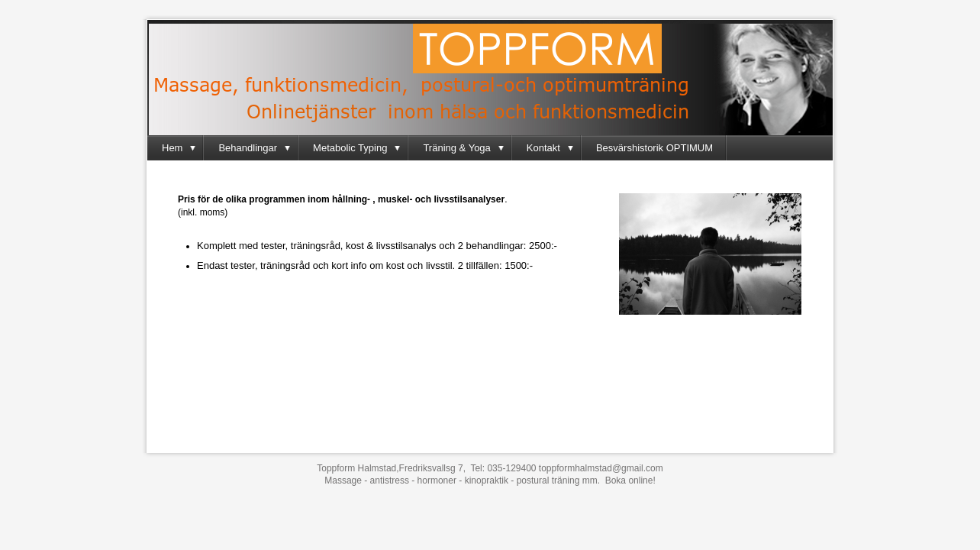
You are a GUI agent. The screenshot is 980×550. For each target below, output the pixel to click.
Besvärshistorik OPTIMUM (654, 148)
